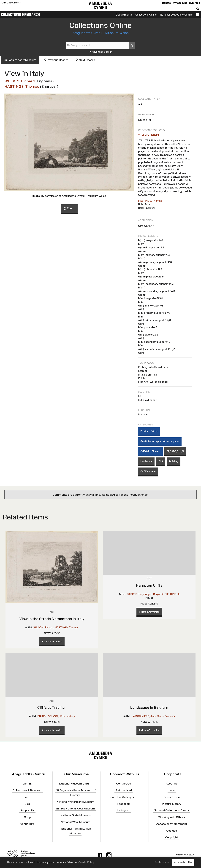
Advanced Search (101, 52)
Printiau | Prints (149, 431)
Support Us (27, 810)
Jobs (172, 790)
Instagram (124, 810)
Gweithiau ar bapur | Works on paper (160, 441)
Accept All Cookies (183, 862)
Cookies (172, 831)
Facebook (124, 804)
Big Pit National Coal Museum (75, 809)
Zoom (69, 209)
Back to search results (20, 60)
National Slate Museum (75, 815)
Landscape (146, 461)
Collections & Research (20, 14)
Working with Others (172, 817)
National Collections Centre (176, 15)
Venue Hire (27, 824)
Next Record (85, 60)
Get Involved (124, 790)
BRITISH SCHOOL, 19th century (56, 716)
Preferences (162, 862)
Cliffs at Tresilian (52, 707)
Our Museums (11, 3)
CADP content (148, 471)
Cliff (161, 461)
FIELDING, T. (172, 594)
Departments (124, 15)
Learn (27, 797)
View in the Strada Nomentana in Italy (52, 619)
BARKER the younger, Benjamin (145, 594)
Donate (166, 3)
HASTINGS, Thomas (22, 86)
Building (174, 461)
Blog (27, 804)
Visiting (27, 784)
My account (180, 3)
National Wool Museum (75, 822)
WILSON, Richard (20, 81)
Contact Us (124, 784)
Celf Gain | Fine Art (150, 451)
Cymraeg (194, 3)
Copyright (172, 837)
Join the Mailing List (124, 797)
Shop (27, 817)
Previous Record (56, 60)
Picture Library (172, 804)
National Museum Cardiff (75, 784)
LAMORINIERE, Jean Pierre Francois (153, 716)
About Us (172, 784)
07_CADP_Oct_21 (175, 451)
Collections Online (146, 15)
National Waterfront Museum (75, 802)
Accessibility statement (172, 824)
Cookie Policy (86, 862)
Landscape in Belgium (149, 707)
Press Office (172, 797)
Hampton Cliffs (149, 585)
